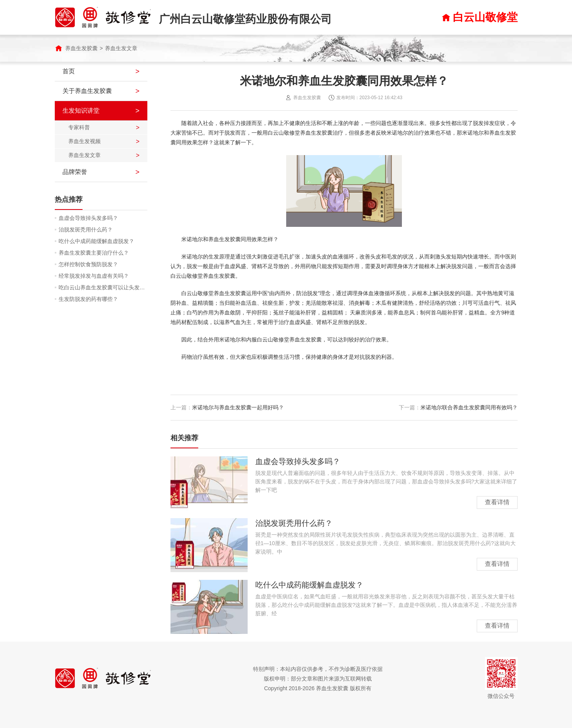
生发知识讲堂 (81, 111)
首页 (69, 71)
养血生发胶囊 (81, 48)
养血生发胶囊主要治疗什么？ (94, 253)
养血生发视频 (84, 141)
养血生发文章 (121, 48)
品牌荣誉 (75, 172)
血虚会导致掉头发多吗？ (88, 218)
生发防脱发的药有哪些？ (88, 299)
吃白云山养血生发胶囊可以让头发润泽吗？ (103, 287)
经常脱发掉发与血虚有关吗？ (94, 276)
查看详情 (497, 502)
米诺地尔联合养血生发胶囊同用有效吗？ (469, 407)
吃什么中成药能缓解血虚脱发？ (96, 241)
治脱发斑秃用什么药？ (86, 230)
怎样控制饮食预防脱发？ (88, 264)
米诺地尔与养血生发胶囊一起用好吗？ (238, 407)
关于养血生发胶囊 (87, 91)
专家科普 (79, 127)
